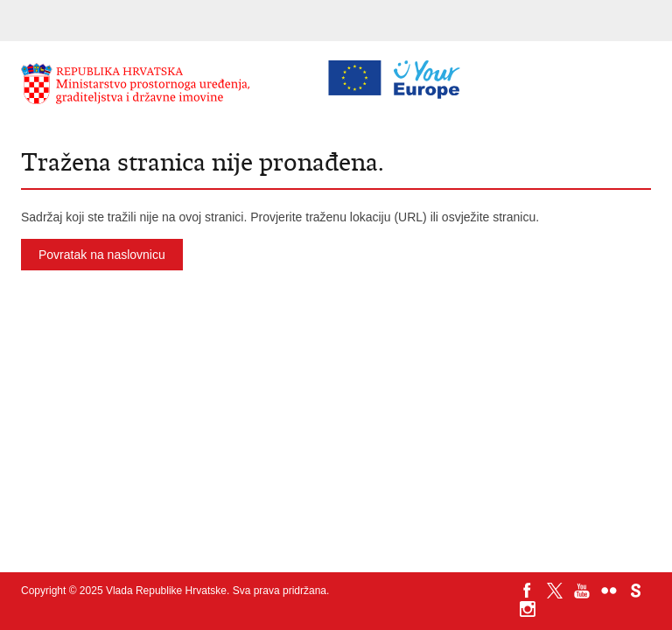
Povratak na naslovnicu (102, 255)
